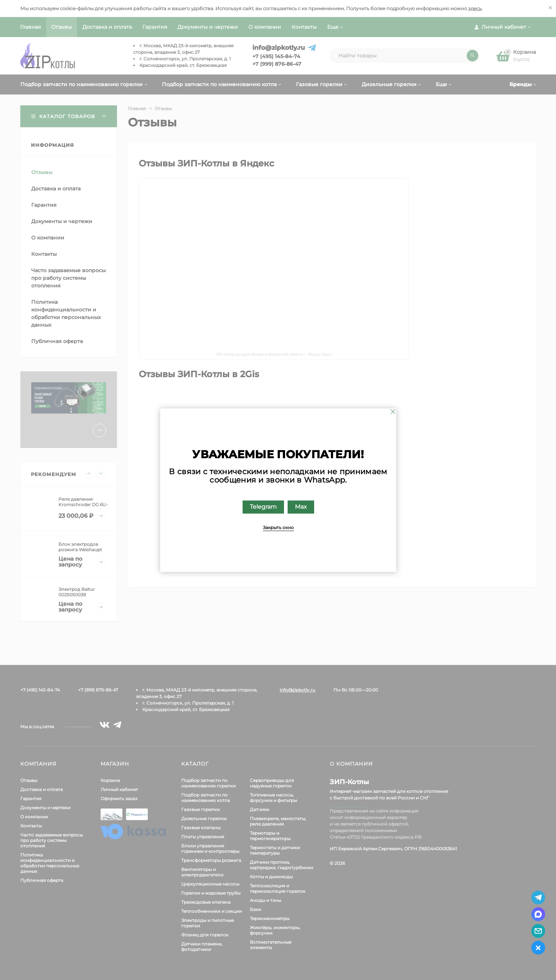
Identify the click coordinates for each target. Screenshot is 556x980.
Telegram (263, 507)
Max (301, 507)
